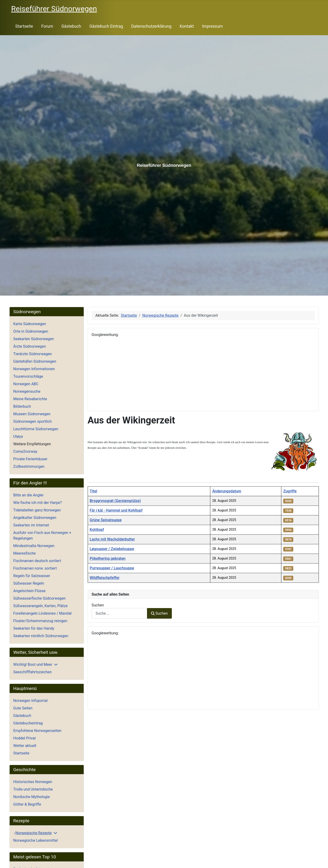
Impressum (213, 26)
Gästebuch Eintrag (106, 26)
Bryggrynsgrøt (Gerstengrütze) (115, 501)
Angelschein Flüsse (30, 591)
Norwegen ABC (26, 384)
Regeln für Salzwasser (32, 576)
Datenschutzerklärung (151, 26)
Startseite (24, 26)
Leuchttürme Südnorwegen (36, 429)
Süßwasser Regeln (29, 583)
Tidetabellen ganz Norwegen (37, 510)
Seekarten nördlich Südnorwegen (41, 636)
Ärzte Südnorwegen (30, 346)
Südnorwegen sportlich (33, 421)
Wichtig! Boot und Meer (33, 664)
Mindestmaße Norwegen (34, 546)
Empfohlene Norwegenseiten (37, 731)
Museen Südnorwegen (32, 414)
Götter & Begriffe (27, 804)
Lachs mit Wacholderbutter (112, 539)
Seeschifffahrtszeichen (33, 672)
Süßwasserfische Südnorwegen (40, 598)
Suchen (98, 605)
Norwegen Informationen (34, 369)
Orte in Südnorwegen (31, 331)
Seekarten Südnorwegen (34, 339)
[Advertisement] (203, 374)
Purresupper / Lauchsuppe (112, 568)
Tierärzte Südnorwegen (33, 354)
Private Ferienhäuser (30, 459)
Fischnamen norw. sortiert (35, 568)
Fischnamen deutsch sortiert (37, 561)
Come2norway (25, 451)
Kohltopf (97, 530)
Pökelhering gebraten (108, 558)
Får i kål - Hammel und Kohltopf (116, 510)
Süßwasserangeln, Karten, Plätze (41, 606)
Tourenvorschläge (28, 376)
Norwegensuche (27, 391)
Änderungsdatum (227, 491)
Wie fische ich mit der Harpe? (38, 503)
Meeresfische (25, 553)
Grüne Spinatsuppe (106, 520)
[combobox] (119, 613)
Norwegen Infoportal (31, 701)
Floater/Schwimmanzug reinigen (40, 621)
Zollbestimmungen (29, 466)
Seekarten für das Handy (34, 628)
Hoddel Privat (25, 738)
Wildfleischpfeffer (105, 578)
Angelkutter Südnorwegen (35, 518)
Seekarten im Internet (31, 525)
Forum (47, 26)
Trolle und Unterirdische (33, 789)
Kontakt (187, 26)
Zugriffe (290, 491)
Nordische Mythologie (32, 797)
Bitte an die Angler (29, 495)
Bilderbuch (22, 406)
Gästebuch (71, 26)
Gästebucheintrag (28, 723)
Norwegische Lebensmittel (36, 840)
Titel (94, 491)
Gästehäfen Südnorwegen (35, 361)
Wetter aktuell (25, 746)
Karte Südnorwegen (30, 324)
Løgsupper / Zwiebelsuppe (112, 549)
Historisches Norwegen (33, 782)
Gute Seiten (23, 708)
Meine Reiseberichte (30, 399)
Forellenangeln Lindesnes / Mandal (43, 613)
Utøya (18, 436)
